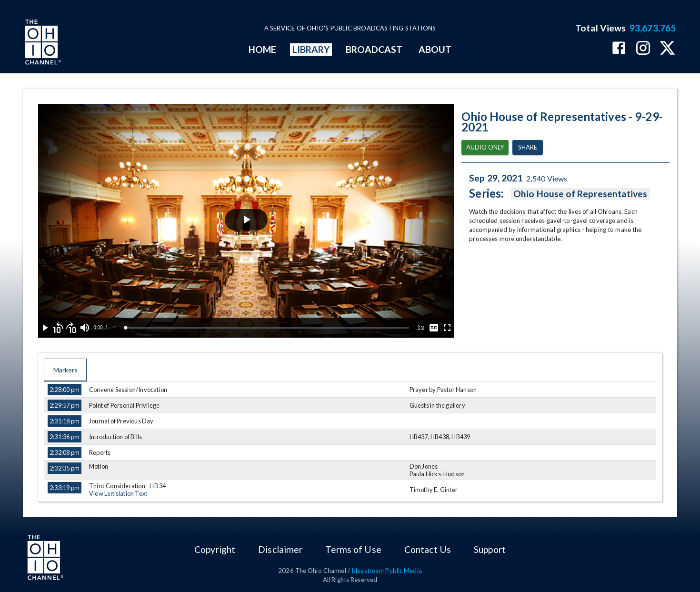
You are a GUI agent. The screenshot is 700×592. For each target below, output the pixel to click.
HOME (262, 49)
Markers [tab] (65, 370)
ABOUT (435, 49)
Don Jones (424, 466)
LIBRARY (311, 49)
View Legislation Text (118, 493)
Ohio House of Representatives (580, 194)
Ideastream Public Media (387, 571)
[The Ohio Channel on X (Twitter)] (667, 49)
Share (528, 147)
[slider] (267, 328)
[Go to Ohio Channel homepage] (42, 43)
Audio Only (485, 147)
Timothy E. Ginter (434, 490)
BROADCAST (374, 49)
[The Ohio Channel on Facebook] (619, 49)
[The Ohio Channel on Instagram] (643, 49)
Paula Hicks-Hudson (437, 474)
